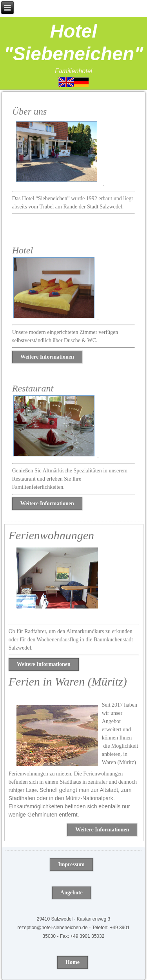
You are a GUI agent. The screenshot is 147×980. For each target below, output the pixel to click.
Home (73, 962)
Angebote (72, 893)
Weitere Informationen (47, 357)
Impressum (71, 864)
